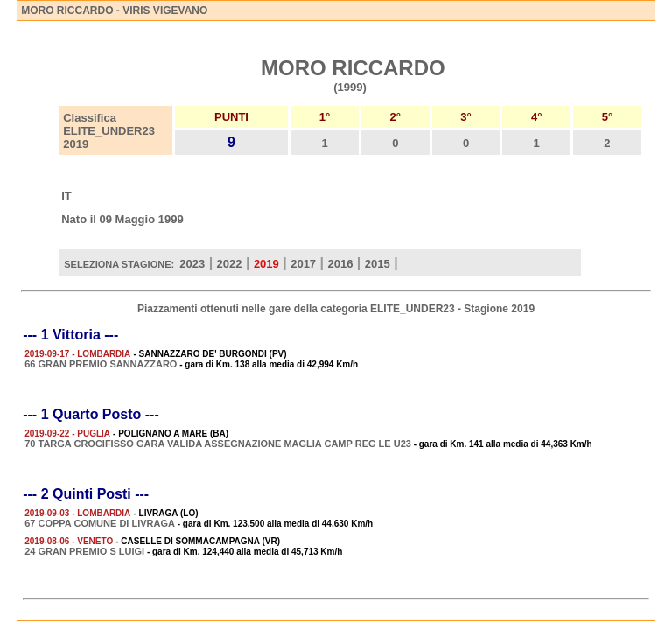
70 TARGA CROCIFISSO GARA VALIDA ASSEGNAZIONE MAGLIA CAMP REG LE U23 (218, 444)
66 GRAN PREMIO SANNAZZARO (101, 364)
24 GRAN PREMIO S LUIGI (84, 551)
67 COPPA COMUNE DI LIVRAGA (100, 523)
